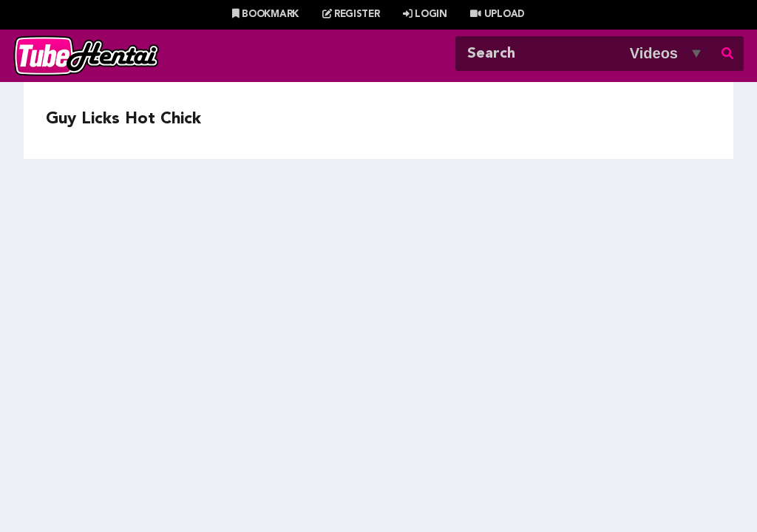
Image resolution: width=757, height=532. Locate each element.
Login (425, 14)
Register (351, 14)
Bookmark (265, 14)
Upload (497, 14)
